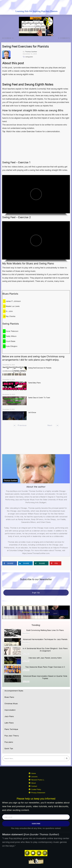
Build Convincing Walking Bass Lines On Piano (45, 630)
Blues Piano (9, 697)
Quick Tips (9, 748)
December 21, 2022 (9, 409)
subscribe (36, 824)
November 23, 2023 (9, 394)
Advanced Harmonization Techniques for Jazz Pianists (45, 639)
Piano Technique (11, 729)
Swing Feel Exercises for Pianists (25, 46)
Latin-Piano (9, 723)
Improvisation (10, 710)
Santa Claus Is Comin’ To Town (39, 398)
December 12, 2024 (9, 365)
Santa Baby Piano (35, 383)
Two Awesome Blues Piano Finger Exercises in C (45, 667)
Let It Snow (32, 412)
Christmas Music (11, 704)
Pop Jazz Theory (12, 736)
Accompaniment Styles (14, 691)
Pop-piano (9, 742)
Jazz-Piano (9, 716)
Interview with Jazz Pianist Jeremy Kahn (45, 658)
